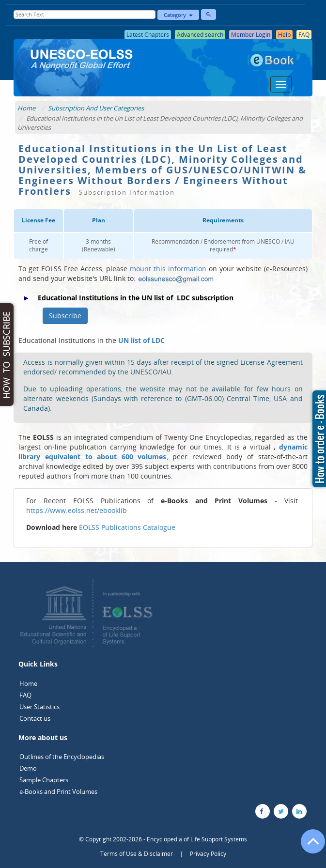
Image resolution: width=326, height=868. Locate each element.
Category (178, 15)
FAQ (25, 695)
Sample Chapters (44, 780)
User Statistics (39, 707)
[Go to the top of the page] (309, 846)
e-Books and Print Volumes (58, 791)
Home (26, 108)
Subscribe (65, 316)
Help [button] (284, 35)
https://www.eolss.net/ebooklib (77, 510)
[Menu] (281, 84)
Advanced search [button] (200, 35)
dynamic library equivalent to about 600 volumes (163, 452)
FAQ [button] (304, 35)
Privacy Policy (208, 854)
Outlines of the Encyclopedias (62, 757)
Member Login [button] (251, 35)
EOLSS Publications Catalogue (127, 527)
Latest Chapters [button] (148, 35)
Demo (28, 768)
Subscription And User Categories (96, 108)
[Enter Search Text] (85, 15)
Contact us (35, 718)
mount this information (168, 269)
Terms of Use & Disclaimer (137, 854)
